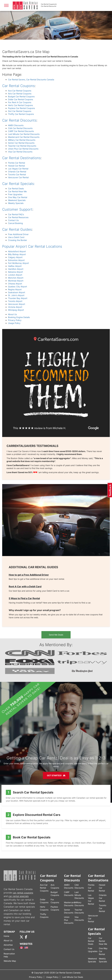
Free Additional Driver (18, 234)
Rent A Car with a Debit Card (25, 586)
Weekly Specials (16, 203)
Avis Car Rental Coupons (20, 94)
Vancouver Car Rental (18, 177)
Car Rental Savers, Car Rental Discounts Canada (31, 80)
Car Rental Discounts (19, 120)
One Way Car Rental (18, 197)
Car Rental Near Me (17, 191)
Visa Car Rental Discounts (20, 152)
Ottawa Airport (15, 284)
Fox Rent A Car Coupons (20, 102)
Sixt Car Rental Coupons (20, 111)
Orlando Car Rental (17, 172)
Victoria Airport (15, 307)
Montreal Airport (16, 281)
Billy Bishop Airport (17, 254)
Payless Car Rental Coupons (21, 108)
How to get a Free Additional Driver (29, 575)
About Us (12, 314)
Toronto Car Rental (17, 174)
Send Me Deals (56, 635)
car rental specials (19, 896)
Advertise (8, 945)
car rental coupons (23, 893)
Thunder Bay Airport (18, 298)
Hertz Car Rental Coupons (20, 105)
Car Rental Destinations (21, 158)
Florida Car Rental (16, 163)
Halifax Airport (15, 266)
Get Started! (56, 775)
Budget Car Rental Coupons (21, 96)
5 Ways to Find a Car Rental (24, 598)
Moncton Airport (16, 278)
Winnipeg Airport (16, 310)
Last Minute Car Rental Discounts (24, 134)
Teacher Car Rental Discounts (22, 146)
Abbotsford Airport (17, 251)
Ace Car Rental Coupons (20, 91)
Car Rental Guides (17, 229)
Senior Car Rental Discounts (21, 143)
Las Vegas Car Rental (18, 169)
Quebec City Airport (17, 287)
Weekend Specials (17, 200)
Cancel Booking (15, 223)
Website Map (10, 961)
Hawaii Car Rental (16, 166)
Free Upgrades (15, 194)
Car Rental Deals (16, 188)
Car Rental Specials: (18, 184)
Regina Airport (15, 289)
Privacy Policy (15, 320)
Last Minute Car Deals (73, 977)
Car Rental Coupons (18, 86)
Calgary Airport (15, 257)
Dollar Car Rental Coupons (20, 99)
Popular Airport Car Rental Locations (32, 246)
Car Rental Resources (18, 217)
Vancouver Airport (17, 304)
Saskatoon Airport (17, 292)
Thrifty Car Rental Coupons (21, 114)
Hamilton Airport (16, 269)
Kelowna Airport (15, 272)
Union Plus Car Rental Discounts (23, 149)
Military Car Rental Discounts (22, 140)
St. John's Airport (16, 295)
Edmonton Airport (16, 260)
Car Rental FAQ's (16, 214)
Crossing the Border (17, 240)
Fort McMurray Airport (18, 263)
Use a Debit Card (16, 237)
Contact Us (13, 220)
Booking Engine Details (19, 317)
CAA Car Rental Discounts (20, 128)
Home (6, 936)
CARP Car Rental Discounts (21, 131)
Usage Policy (14, 323)
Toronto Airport (15, 301)
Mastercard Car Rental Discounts (24, 137)
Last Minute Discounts (79, 895)
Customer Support (17, 209)
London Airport (15, 275)
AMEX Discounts (16, 125)
